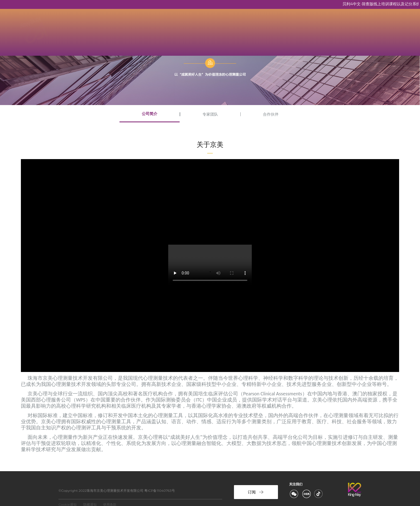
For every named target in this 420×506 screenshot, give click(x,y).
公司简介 (150, 114)
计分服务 (280, 25)
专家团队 (210, 114)
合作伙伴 (271, 114)
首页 (110, 25)
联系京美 (251, 25)
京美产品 (164, 25)
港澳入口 (115, 42)
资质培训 (193, 25)
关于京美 (135, 25)
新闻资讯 (222, 25)
